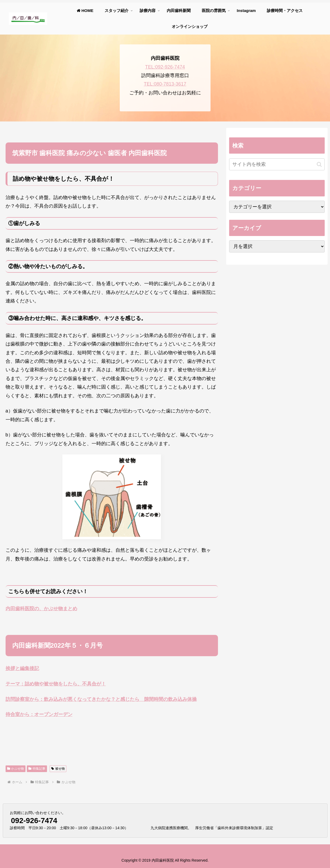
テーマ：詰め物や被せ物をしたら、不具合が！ (56, 684)
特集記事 (37, 769)
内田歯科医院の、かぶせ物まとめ (41, 609)
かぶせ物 (16, 769)
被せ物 (58, 769)
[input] (277, 164)
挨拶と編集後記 (22, 668)
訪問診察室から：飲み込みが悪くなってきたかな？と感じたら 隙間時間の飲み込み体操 (101, 699)
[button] (319, 164)
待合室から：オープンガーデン (39, 714)
